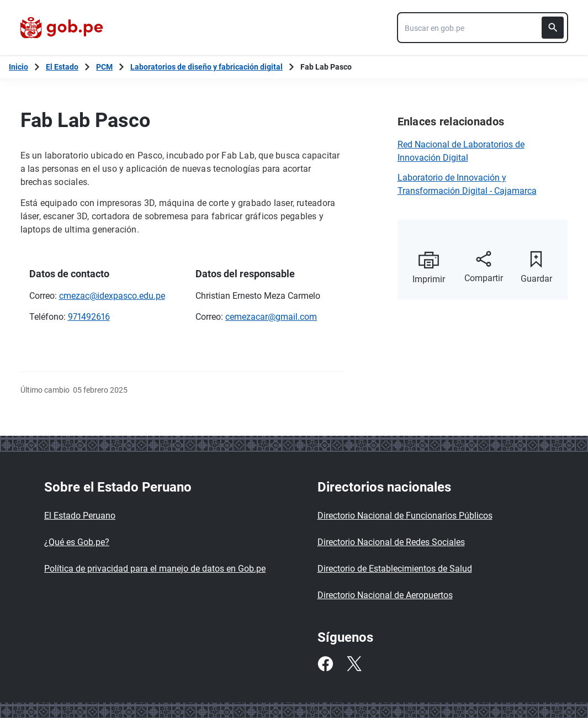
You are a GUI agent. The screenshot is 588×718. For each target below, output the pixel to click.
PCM (104, 67)
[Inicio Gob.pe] (18, 67)
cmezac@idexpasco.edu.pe (112, 296)
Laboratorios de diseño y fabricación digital (206, 67)
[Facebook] (325, 664)
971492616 (89, 317)
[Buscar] (553, 28)
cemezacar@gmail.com (271, 317)
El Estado (62, 67)
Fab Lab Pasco (326, 67)
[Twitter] (354, 664)
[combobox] (483, 28)
